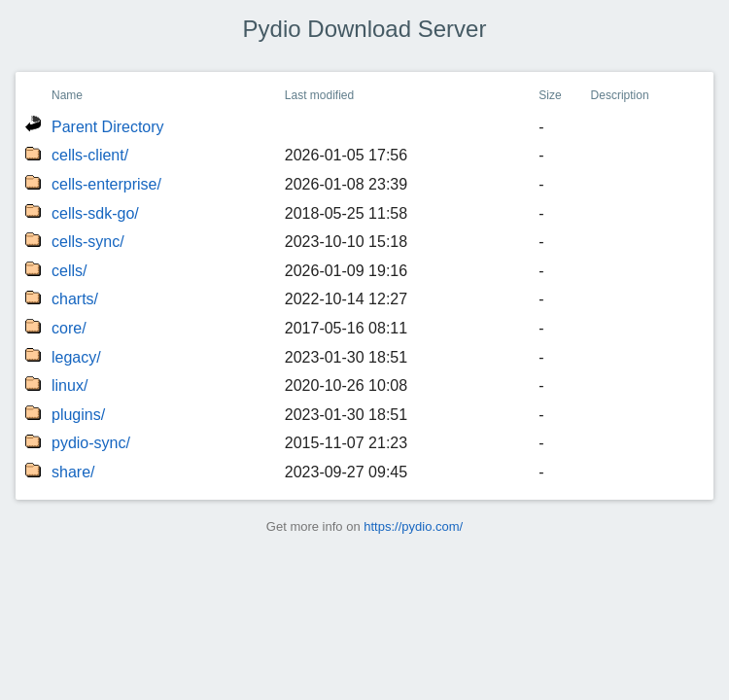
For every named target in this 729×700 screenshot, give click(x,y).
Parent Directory (108, 127)
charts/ (75, 299)
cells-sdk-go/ (95, 213)
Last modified (319, 95)
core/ (69, 328)
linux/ (69, 385)
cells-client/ (90, 155)
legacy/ (76, 357)
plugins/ (78, 415)
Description (620, 95)
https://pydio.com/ (413, 526)
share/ (73, 472)
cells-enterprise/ (106, 184)
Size (550, 95)
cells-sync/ (88, 242)
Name (67, 95)
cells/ (69, 271)
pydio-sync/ (91, 443)
